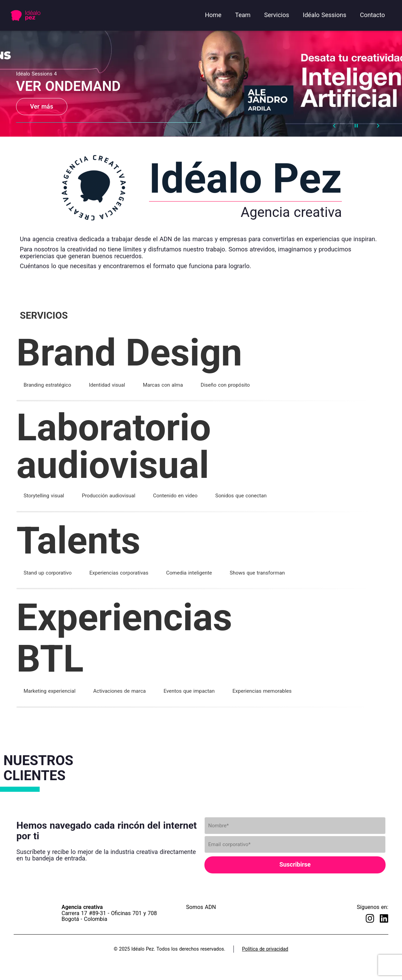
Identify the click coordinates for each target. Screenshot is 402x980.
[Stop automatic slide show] (356, 126)
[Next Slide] (378, 126)
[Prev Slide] (334, 126)
